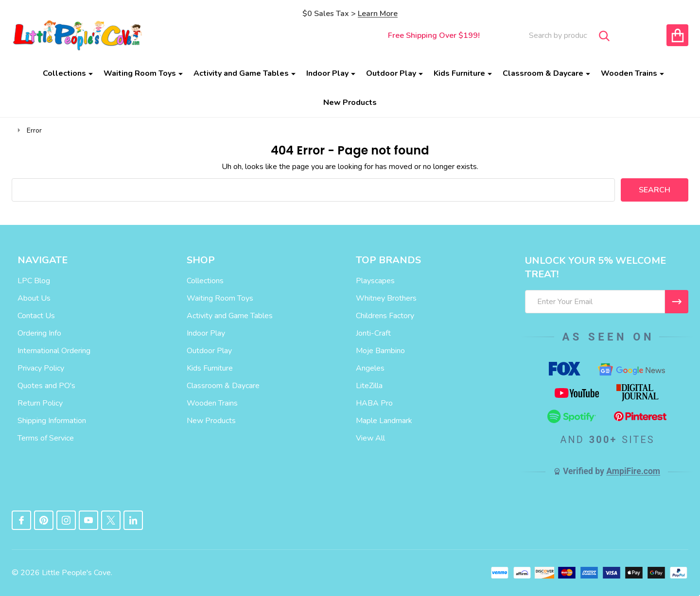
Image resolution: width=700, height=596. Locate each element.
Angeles (370, 368)
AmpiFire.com (633, 471)
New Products (350, 102)
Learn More (378, 14)
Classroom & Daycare (543, 73)
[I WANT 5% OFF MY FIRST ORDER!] (677, 302)
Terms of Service (46, 438)
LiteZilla (369, 386)
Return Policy (40, 403)
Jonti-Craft (373, 333)
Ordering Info (39, 333)
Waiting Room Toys (140, 73)
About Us (34, 298)
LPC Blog (34, 281)
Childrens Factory (385, 316)
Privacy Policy (41, 368)
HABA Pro (374, 403)
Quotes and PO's (46, 386)
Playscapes (375, 281)
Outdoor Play (391, 73)
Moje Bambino (380, 351)
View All (370, 438)
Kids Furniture (459, 73)
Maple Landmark (384, 421)
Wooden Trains (629, 73)
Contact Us (36, 316)
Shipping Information (52, 421)
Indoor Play (327, 73)
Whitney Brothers (386, 298)
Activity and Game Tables (241, 73)
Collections (64, 73)
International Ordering (54, 351)
